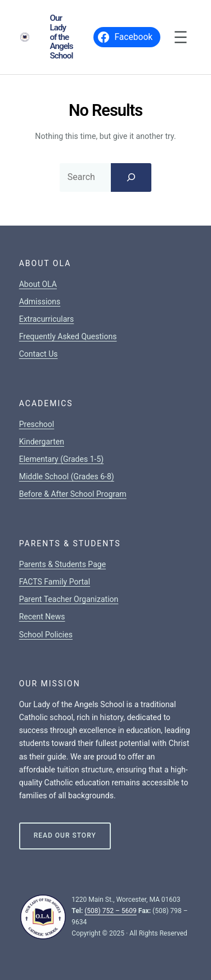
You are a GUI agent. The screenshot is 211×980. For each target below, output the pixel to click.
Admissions (40, 302)
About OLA (38, 284)
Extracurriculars (47, 319)
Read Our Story (65, 835)
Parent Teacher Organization (69, 599)
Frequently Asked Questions (68, 336)
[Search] (131, 177)
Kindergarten (42, 442)
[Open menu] (181, 37)
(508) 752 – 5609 (111, 911)
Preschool (37, 424)
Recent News (42, 617)
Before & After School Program (73, 494)
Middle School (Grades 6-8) (67, 476)
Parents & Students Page (62, 564)
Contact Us (39, 354)
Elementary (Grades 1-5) (61, 459)
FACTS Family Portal (55, 582)
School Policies (46, 635)
